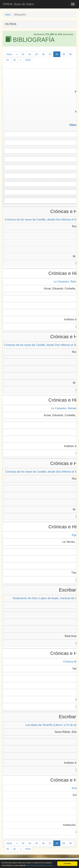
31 (8, 60)
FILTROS (11, 24)
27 (50, 54)
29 (64, 54)
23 (23, 54)
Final (28, 60)
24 (30, 54)
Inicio (8, 15)
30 (70, 54)
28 (57, 54)
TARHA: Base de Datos (18, 4)
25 (37, 54)
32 (15, 60)
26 (43, 54)
